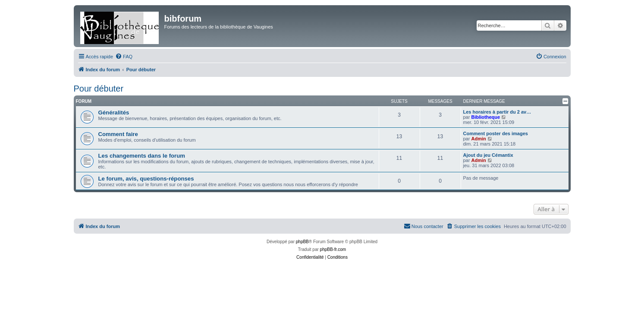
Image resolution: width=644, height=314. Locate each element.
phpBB (302, 242)
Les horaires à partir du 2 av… (497, 112)
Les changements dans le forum (142, 156)
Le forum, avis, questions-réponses (146, 179)
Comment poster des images (496, 133)
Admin (478, 139)
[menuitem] (124, 57)
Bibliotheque (485, 117)
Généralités (114, 113)
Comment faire (118, 134)
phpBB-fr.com (333, 249)
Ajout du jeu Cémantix (488, 155)
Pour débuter (99, 89)
